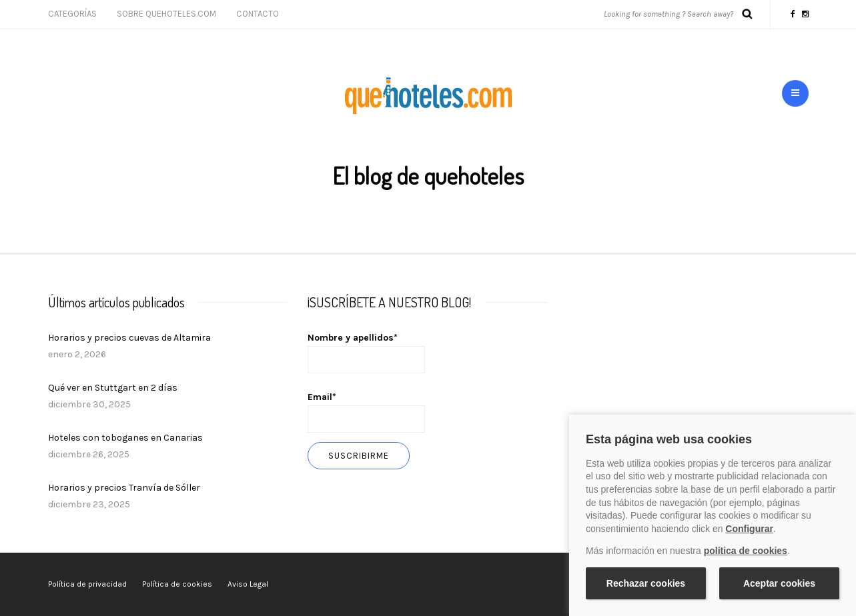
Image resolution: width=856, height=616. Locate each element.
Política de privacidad (87, 584)
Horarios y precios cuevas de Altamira (129, 338)
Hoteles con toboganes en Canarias (125, 438)
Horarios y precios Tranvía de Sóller (124, 488)
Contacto (258, 14)
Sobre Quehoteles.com (166, 14)
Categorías (72, 14)
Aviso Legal (248, 584)
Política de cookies (177, 584)
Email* (366, 412)
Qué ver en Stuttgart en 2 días (113, 388)
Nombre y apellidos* (366, 353)
